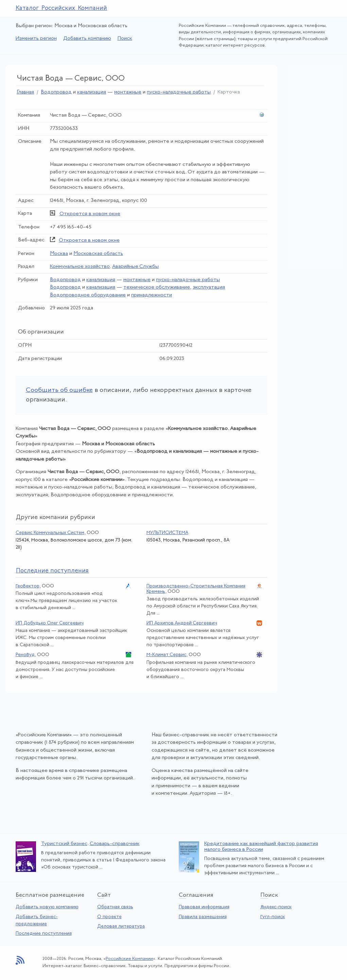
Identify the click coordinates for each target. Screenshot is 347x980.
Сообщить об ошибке (59, 390)
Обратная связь (115, 907)
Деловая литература (121, 926)
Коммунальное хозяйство (80, 267)
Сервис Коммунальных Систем (50, 533)
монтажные (128, 92)
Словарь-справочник (115, 844)
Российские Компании (129, 959)
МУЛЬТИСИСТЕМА (167, 533)
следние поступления (52, 571)
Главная (25, 92)
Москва (59, 254)
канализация (92, 92)
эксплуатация (209, 287)
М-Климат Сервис (166, 655)
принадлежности (152, 295)
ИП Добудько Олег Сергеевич (50, 623)
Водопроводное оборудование (88, 295)
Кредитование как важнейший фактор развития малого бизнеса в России (261, 847)
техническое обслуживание (157, 287)
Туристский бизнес (64, 844)
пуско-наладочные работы (179, 92)
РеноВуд (25, 655)
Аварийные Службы (135, 267)
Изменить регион (36, 39)
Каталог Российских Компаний (62, 8)
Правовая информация (204, 907)
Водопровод (56, 92)
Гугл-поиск (273, 917)
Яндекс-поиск (276, 907)
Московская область (98, 254)
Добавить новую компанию (47, 907)
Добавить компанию (87, 39)
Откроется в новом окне (90, 214)
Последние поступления (44, 934)
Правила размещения (203, 917)
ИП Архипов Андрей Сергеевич (182, 623)
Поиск (125, 39)
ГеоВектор (28, 586)
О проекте (109, 917)
